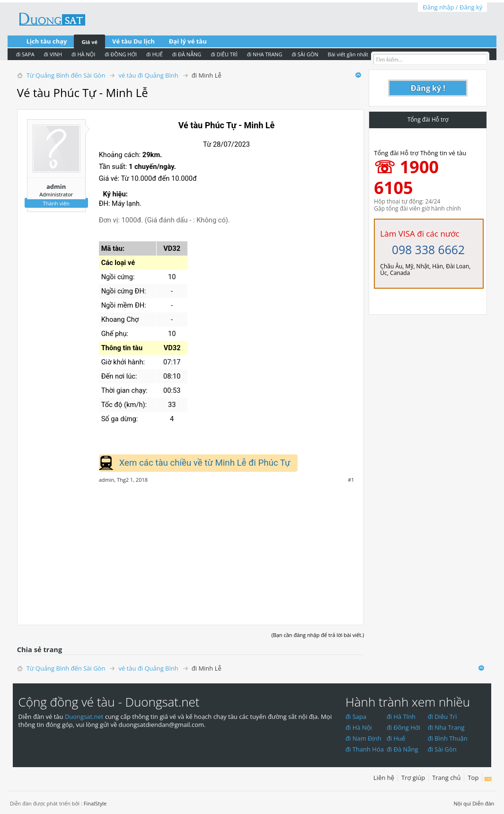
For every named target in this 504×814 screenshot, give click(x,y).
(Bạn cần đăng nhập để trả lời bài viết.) (318, 635)
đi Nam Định (363, 738)
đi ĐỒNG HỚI (121, 54)
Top (473, 778)
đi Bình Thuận (448, 738)
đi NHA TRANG (265, 54)
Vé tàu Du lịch (133, 41)
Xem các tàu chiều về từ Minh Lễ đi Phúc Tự (205, 463)
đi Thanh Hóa (365, 749)
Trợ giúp (413, 778)
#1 (351, 480)
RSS (488, 779)
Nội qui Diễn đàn (474, 803)
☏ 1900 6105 (406, 177)
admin (56, 186)
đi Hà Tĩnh (401, 717)
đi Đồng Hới (403, 727)
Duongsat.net (85, 717)
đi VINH (53, 54)
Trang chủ (446, 778)
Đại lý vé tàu (188, 41)
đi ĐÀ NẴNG (187, 54)
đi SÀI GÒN (305, 54)
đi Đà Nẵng (402, 749)
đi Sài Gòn (442, 749)
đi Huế (396, 738)
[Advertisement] (191, 549)
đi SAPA (25, 54)
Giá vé (89, 42)
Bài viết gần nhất (348, 54)
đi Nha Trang (446, 727)
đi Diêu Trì (442, 717)
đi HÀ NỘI (83, 54)
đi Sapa (356, 717)
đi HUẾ (155, 54)
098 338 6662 (428, 250)
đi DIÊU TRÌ (224, 54)
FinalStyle (95, 803)
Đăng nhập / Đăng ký (452, 7)
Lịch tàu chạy (47, 41)
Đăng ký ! (428, 88)
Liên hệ (384, 778)
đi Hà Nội (359, 727)
